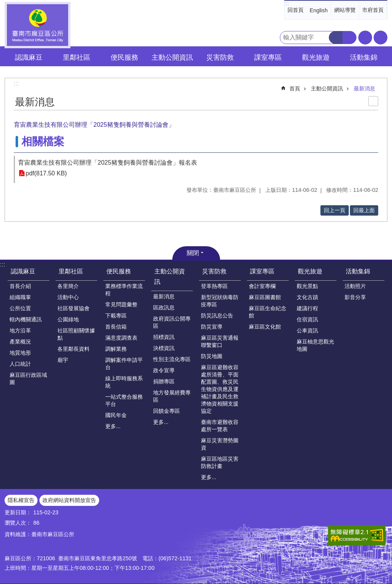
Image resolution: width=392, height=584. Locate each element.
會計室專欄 (262, 286)
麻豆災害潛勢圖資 (220, 444)
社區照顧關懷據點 (76, 334)
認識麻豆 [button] (29, 57)
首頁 (295, 88)
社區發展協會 (73, 308)
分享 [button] (381, 38)
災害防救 (214, 271)
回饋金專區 (167, 411)
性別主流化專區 (172, 359)
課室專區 (262, 271)
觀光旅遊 (310, 271)
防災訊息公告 (217, 316)
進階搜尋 (350, 38)
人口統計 (20, 364)
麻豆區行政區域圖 (28, 379)
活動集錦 (358, 271)
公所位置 (20, 308)
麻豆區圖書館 (265, 297)
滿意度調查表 (121, 338)
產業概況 (20, 342)
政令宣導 (164, 370)
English (319, 10)
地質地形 (20, 353)
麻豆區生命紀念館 (268, 312)
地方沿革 (20, 330)
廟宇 (63, 360)
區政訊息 (164, 308)
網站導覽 (345, 10)
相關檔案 (43, 142)
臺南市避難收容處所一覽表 (220, 426)
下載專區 (116, 316)
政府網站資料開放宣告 (69, 500)
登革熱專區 (214, 286)
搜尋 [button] (336, 38)
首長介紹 (20, 286)
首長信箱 (116, 327)
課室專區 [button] (268, 57)
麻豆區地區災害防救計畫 (220, 462)
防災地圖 (212, 356)
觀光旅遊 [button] (316, 57)
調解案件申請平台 (124, 364)
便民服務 (119, 271)
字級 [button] (365, 38)
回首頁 (296, 10)
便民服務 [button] (124, 57)
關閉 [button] (193, 253)
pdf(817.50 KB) (46, 173)
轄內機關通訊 (26, 319)
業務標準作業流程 (124, 290)
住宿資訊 (307, 319)
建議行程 (307, 308)
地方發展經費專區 (172, 396)
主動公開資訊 (327, 88)
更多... (113, 426)
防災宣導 (212, 327)
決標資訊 (164, 348)
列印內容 (373, 101)
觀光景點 (307, 286)
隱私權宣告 (21, 500)
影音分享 (355, 297)
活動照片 (355, 286)
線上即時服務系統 (124, 382)
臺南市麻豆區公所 (38, 25)
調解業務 (116, 349)
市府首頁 (373, 10)
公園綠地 (68, 319)
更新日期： (18, 512)
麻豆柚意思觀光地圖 (315, 345)
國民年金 (116, 415)
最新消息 (364, 88)
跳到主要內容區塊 (4, 4)
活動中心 (68, 297)
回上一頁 (335, 210)
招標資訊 (164, 337)
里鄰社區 (71, 271)
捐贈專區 (164, 381)
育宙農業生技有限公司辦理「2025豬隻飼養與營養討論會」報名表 (108, 163)
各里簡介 (68, 286)
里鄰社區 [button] (77, 57)
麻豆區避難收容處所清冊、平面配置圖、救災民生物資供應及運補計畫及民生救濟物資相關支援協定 (220, 389)
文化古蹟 (307, 297)
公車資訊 (307, 330)
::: (287, 3)
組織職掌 (20, 297)
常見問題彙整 (121, 304)
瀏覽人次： (18, 523)
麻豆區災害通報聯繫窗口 (220, 341)
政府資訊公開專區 (172, 322)
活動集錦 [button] (364, 57)
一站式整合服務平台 (124, 400)
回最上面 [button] (364, 210)
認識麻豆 (23, 271)
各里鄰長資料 (73, 349)
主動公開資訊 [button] (172, 57)
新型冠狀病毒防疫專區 (220, 301)
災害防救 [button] (220, 57)
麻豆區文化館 (265, 327)
